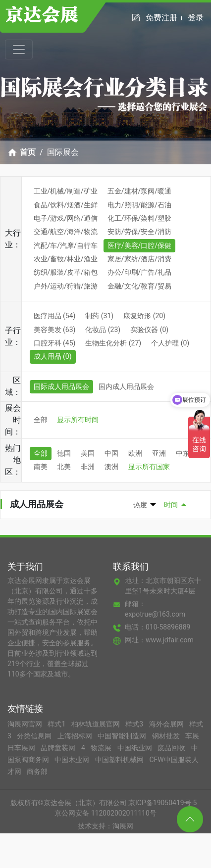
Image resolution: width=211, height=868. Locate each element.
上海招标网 (76, 736)
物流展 (102, 748)
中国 (111, 453)
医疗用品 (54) (55, 316)
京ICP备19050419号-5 (162, 803)
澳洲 (111, 467)
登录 (196, 18)
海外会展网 (167, 724)
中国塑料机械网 (120, 760)
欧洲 (135, 453)
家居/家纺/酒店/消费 (139, 259)
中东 (183, 453)
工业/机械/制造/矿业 (66, 191)
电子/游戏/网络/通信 (66, 218)
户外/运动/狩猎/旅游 (66, 286)
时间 (171, 505)
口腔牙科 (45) (55, 343)
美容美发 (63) (55, 330)
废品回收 (172, 748)
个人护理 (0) (170, 343)
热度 (140, 505)
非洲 (88, 467)
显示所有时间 (78, 420)
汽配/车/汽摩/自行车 (66, 245)
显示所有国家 (149, 467)
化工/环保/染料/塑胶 (139, 218)
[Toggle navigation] (19, 49)
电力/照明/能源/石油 (139, 205)
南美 (41, 467)
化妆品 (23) (103, 330)
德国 (64, 453)
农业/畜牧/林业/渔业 (66, 259)
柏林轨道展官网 (96, 724)
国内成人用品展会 (126, 386)
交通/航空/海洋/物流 (66, 232)
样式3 (135, 724)
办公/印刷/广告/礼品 (139, 272)
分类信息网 (35, 736)
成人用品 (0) (53, 356)
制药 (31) (99, 316)
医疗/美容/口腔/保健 (139, 245)
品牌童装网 (59, 748)
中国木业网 (73, 760)
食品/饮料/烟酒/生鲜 (66, 205)
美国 (88, 453)
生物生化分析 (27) (113, 343)
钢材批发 (167, 736)
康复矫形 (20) (144, 316)
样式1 (57, 724)
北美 (64, 467)
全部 (41, 420)
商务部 (37, 772)
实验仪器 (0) (149, 330)
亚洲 (159, 453)
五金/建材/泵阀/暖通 (139, 191)
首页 (28, 152)
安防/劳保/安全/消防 (139, 232)
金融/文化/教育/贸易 (139, 286)
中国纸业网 (135, 748)
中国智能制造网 (123, 736)
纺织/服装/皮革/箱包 (66, 272)
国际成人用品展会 (61, 386)
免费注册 (164, 18)
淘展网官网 (26, 724)
